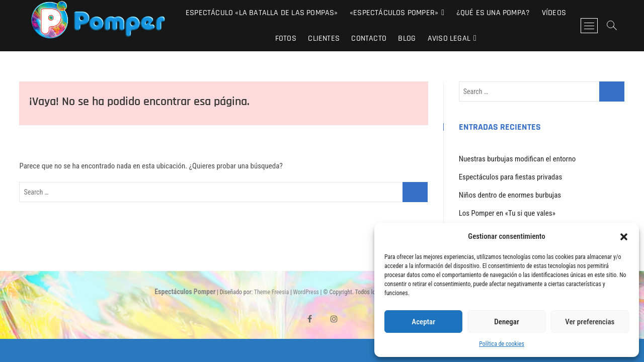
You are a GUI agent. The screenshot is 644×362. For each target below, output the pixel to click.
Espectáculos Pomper (185, 292)
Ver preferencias (590, 322)
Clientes (324, 38)
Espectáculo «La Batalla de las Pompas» (262, 13)
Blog (407, 38)
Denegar (506, 322)
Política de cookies (502, 344)
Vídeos (554, 13)
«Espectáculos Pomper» (394, 13)
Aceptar (423, 322)
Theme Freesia (271, 292)
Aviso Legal (449, 38)
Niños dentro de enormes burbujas (510, 195)
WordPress (306, 292)
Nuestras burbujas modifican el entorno (517, 159)
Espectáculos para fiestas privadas (511, 177)
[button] (624, 237)
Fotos (286, 38)
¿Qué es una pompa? (493, 13)
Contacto (369, 38)
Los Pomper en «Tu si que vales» (507, 213)
